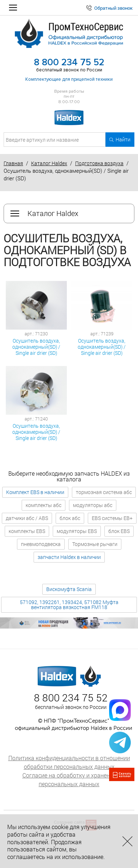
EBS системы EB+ (112, 518)
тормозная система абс (104, 492)
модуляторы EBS (77, 531)
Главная (13, 163)
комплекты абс (44, 505)
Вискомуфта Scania (69, 589)
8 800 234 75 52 (69, 62)
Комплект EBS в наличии (35, 492)
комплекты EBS (27, 531)
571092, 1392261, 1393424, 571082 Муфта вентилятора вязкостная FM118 (69, 605)
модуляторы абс (93, 505)
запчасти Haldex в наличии (69, 557)
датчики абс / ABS (27, 518)
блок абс (70, 518)
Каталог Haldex (49, 163)
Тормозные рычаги (95, 544)
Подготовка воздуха (99, 163)
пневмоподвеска (41, 544)
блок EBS (119, 531)
